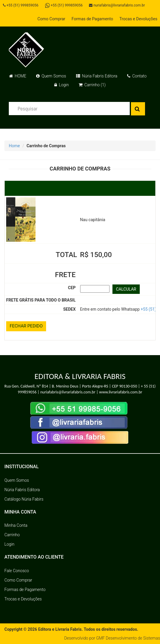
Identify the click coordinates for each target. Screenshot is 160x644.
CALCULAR (126, 289)
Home (14, 146)
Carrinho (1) (92, 85)
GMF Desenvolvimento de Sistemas (128, 638)
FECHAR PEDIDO (26, 326)
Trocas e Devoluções (138, 19)
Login (62, 85)
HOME (18, 76)
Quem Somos (51, 76)
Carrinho (12, 535)
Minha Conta (16, 525)
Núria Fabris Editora (97, 76)
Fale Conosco (17, 571)
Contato (137, 76)
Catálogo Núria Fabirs (24, 499)
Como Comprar (51, 19)
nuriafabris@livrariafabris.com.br (117, 5)
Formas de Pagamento (92, 19)
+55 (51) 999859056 (21, 5)
